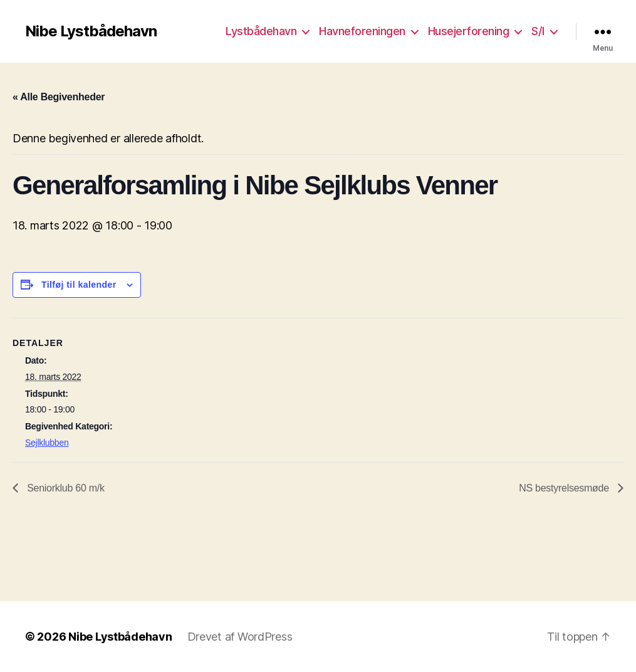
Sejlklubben (47, 443)
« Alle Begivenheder (59, 97)
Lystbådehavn (261, 31)
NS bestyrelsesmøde (565, 488)
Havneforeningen (362, 31)
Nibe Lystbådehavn (91, 31)
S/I (538, 31)
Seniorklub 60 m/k (65, 488)
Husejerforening (469, 31)
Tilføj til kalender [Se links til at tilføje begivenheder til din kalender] (79, 285)
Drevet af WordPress (240, 637)
